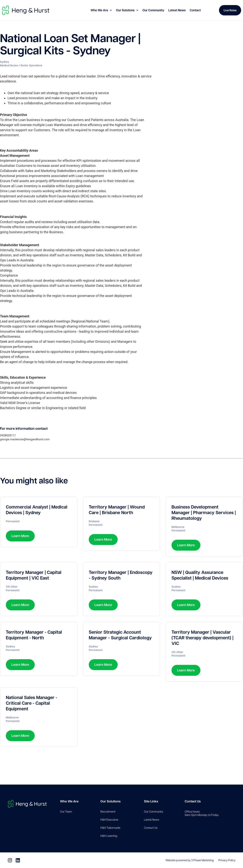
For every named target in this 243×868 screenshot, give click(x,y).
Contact (195, 10)
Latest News (177, 10)
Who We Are (101, 10)
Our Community (153, 10)
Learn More (20, 536)
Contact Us (193, 801)
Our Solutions (127, 10)
